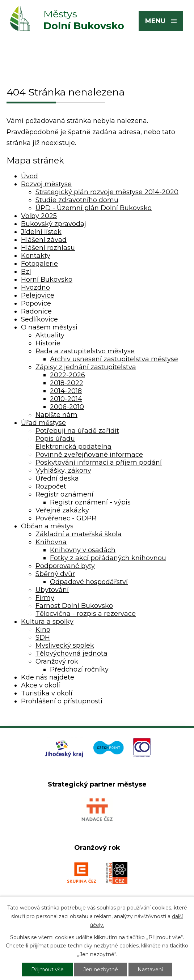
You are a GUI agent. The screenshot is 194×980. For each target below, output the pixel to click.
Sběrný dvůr (55, 574)
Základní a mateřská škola (79, 534)
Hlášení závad (44, 240)
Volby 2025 (39, 216)
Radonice (36, 311)
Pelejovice (38, 295)
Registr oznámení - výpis (90, 502)
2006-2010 (67, 407)
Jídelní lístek (41, 232)
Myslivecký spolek (65, 645)
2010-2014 (66, 399)
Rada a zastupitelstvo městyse (85, 351)
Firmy (45, 598)
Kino (43, 630)
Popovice (36, 303)
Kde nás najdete (48, 677)
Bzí (26, 272)
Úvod (29, 176)
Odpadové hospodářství (89, 582)
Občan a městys (47, 526)
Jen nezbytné (101, 970)
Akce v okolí (41, 685)
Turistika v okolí (47, 693)
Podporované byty (65, 566)
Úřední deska (57, 478)
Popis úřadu (55, 439)
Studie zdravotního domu (77, 200)
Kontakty (36, 256)
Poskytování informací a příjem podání (99, 463)
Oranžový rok (57, 661)
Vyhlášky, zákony (63, 470)
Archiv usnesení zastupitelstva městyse (114, 359)
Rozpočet (51, 486)
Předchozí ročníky (79, 669)
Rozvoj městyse (46, 184)
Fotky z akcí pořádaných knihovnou (108, 558)
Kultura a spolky (47, 622)
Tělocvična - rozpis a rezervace (86, 614)
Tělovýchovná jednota (71, 653)
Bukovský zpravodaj (54, 224)
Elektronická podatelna (73, 447)
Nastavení (150, 970)
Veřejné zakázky (62, 510)
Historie (48, 343)
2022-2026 (68, 375)
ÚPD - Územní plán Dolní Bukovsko (94, 208)
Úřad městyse (43, 423)
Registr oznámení (64, 494)
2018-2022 (67, 383)
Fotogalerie (39, 264)
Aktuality (50, 335)
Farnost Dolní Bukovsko (74, 606)
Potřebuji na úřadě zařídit (77, 431)
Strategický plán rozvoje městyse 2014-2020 (107, 192)
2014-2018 (66, 391)
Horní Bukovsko (47, 280)
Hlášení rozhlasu (48, 248)
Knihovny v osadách (83, 550)
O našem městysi (49, 327)
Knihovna (51, 542)
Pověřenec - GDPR (66, 518)
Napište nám (56, 415)
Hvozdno (35, 287)
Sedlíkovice (39, 319)
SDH (43, 638)
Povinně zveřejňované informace (89, 455)
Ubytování (52, 590)
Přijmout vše (47, 970)
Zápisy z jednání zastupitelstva (86, 367)
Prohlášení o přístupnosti (62, 701)
